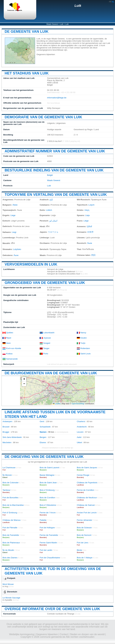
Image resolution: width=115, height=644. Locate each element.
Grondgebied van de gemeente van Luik (45, 283)
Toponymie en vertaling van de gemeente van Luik (56, 194)
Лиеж (15, 205)
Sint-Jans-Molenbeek (12, 437)
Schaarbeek (45, 427)
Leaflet (57, 404)
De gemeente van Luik (27, 31)
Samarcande (10, 359)
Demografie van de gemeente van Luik (43, 117)
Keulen (82, 338)
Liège (86, 221)
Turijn (81, 343)
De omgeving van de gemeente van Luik (44, 457)
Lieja (88, 215)
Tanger (45, 348)
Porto (44, 354)
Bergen (43, 437)
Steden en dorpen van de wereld (87, 634)
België (50, 175)
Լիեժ (89, 226)
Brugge (6, 432)
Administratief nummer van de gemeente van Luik (55, 151)
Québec (8, 333)
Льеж (90, 243)
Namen (43, 432)
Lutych (91, 205)
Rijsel (7, 338)
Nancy (81, 333)
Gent (42, 421)
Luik (78, 6)
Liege (13, 215)
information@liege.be (57, 98)
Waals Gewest (52, 24)
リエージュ (53, 232)
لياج (51, 200)
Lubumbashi (47, 333)
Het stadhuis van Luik (27, 73)
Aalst (79, 437)
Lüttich (49, 210)
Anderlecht (82, 427)
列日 (93, 255)
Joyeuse (45, 338)
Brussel (6, 427)
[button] (24, 379)
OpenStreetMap (78, 404)
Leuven (80, 432)
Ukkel (79, 442)
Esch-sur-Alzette (12, 348)
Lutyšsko (17, 249)
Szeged (45, 343)
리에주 (90, 232)
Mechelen (7, 442)
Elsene (43, 442)
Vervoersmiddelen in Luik (31, 264)
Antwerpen (7, 421)
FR (110, 2)
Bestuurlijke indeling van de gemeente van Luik (54, 170)
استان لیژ (53, 221)
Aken (7, 343)
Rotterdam (83, 348)
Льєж (16, 255)
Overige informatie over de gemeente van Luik (52, 609)
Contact (64, 634)
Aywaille (8, 600)
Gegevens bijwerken (46, 54)
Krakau (8, 354)
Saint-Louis (84, 354)
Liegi (14, 232)
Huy (6, 586)
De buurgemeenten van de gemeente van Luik (51, 373)
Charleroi (81, 421)
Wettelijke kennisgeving (22, 634)
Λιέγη (87, 210)
